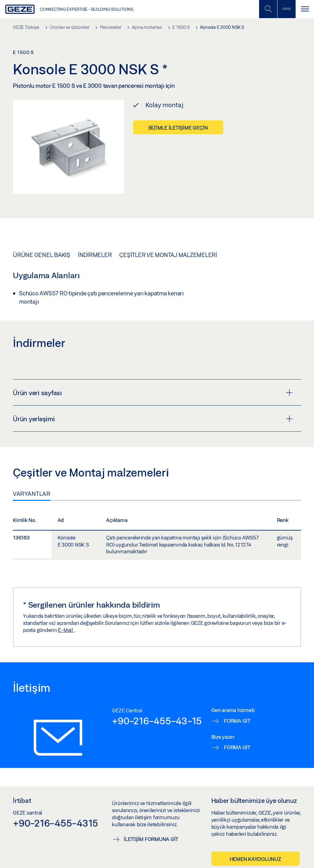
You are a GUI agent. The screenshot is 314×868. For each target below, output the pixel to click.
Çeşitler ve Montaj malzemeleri (168, 255)
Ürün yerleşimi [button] (153, 419)
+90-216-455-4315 (56, 823)
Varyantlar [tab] (32, 494)
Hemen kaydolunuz (255, 859)
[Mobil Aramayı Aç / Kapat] (268, 9)
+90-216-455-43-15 (157, 721)
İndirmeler (95, 255)
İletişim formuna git (151, 839)
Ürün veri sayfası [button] (153, 393)
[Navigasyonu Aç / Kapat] (305, 9)
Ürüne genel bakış (42, 255)
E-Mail (66, 630)
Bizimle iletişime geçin (178, 128)
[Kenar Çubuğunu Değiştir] (286, 9)
